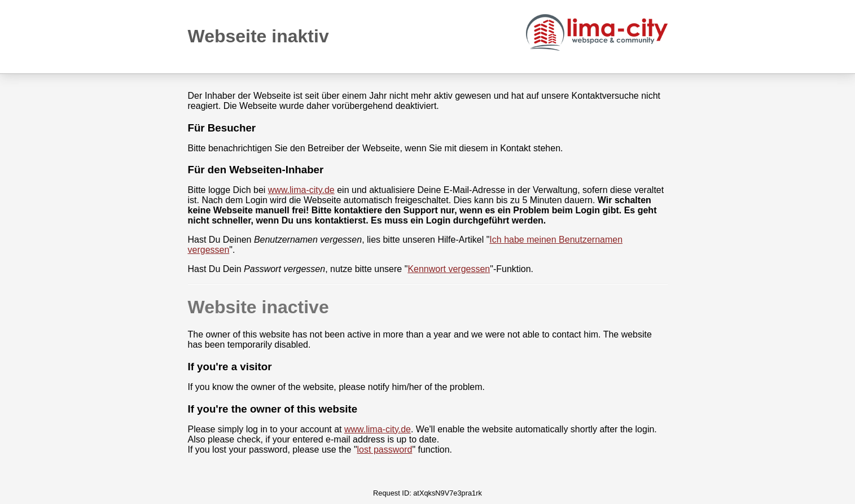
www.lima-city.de (301, 190)
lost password (385, 450)
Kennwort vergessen (449, 269)
